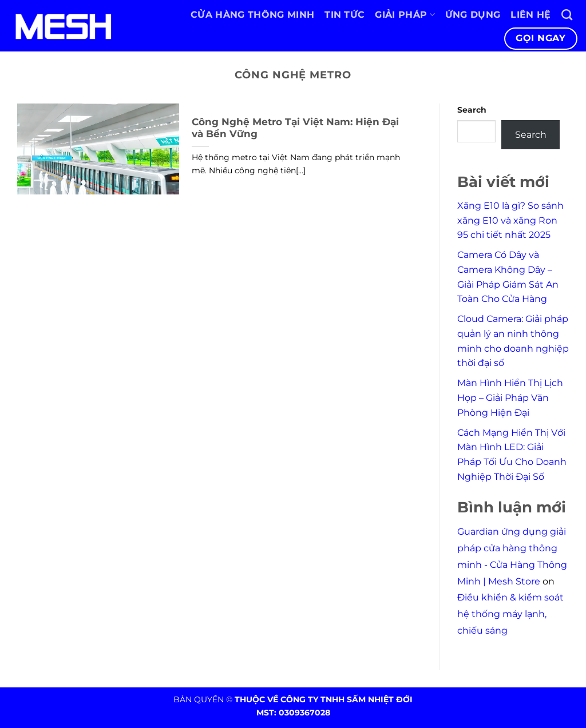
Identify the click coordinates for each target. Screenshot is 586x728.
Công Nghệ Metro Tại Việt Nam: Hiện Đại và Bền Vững (295, 128)
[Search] (567, 15)
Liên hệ (530, 15)
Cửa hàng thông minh (252, 15)
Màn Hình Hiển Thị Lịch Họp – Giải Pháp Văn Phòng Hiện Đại (510, 397)
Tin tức (345, 15)
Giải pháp (405, 15)
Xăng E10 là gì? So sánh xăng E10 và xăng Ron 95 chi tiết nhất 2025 (510, 220)
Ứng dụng (473, 15)
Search (472, 110)
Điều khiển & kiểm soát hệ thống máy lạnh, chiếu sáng (510, 614)
